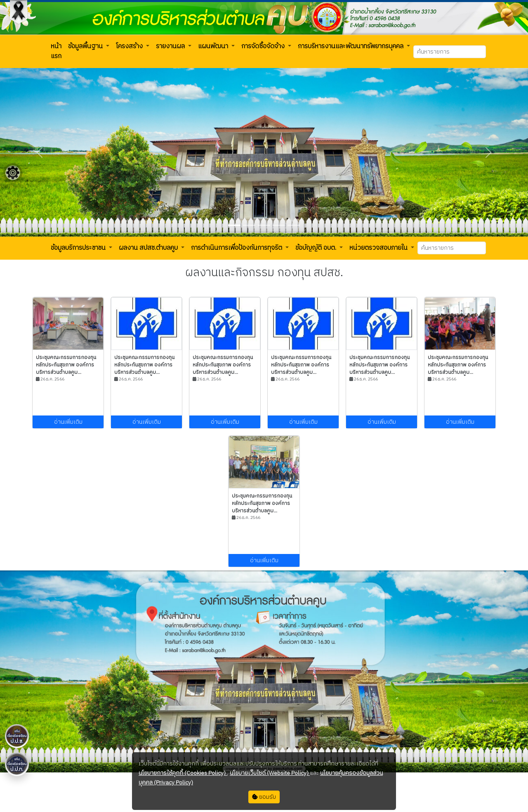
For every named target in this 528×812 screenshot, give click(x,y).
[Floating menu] (13, 173)
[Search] (450, 52)
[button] (56, 52)
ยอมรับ (264, 797)
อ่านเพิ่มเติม (68, 422)
